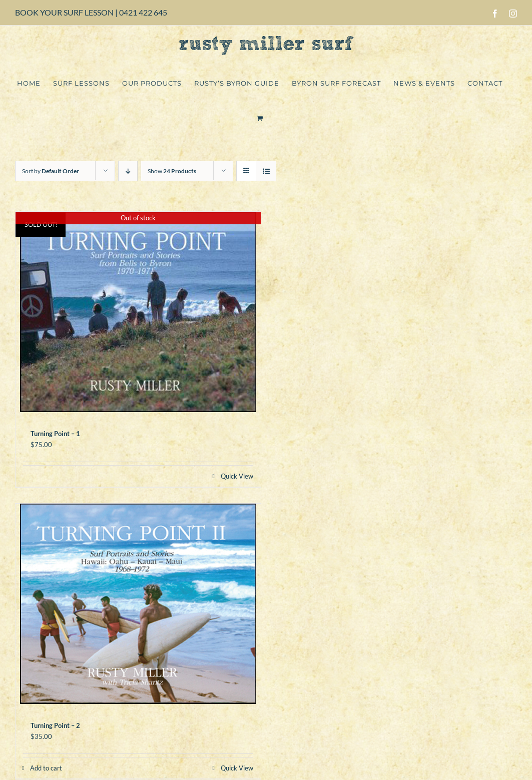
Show (172, 171)
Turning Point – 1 (55, 434)
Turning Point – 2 (55, 725)
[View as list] (266, 171)
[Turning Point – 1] (138, 312)
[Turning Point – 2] (138, 604)
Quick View (237, 476)
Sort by (51, 171)
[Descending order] (128, 171)
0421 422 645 (143, 12)
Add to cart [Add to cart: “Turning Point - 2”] (46, 768)
